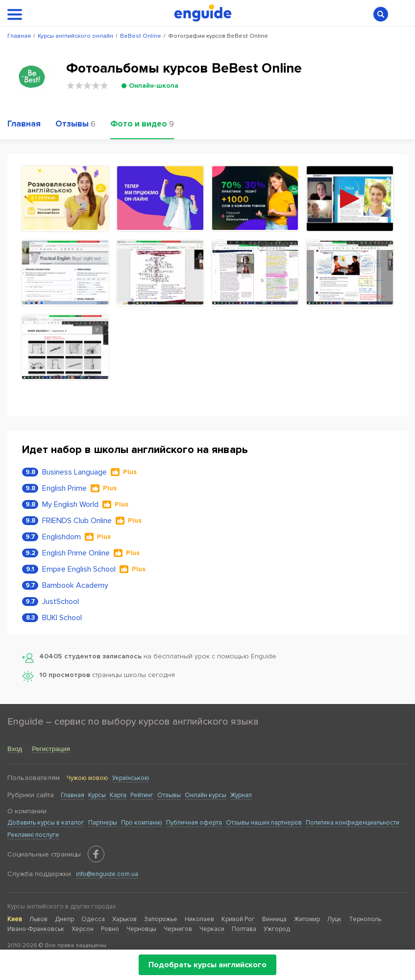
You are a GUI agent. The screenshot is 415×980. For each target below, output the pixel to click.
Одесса (93, 919)
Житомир (307, 919)
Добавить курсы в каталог (46, 823)
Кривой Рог (238, 919)
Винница (274, 919)
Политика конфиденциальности (353, 823)
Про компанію (142, 823)
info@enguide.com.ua (107, 874)
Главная (73, 795)
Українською (131, 778)
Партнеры (103, 823)
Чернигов (178, 929)
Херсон (83, 929)
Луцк (334, 919)
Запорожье (161, 919)
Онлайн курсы (206, 795)
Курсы (97, 795)
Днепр (64, 919)
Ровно (110, 929)
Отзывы (169, 795)
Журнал (241, 795)
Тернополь (365, 919)
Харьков (124, 919)
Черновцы (141, 929)
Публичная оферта (194, 823)
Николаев (199, 919)
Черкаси (212, 929)
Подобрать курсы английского (207, 965)
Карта (118, 795)
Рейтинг (142, 795)
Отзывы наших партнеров (264, 823)
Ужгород (277, 929)
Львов (38, 919)
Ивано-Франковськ (36, 929)
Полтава (244, 929)
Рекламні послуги (33, 835)
